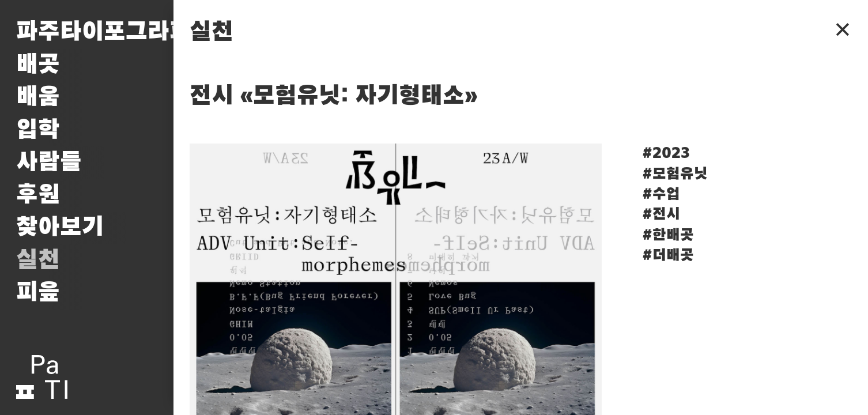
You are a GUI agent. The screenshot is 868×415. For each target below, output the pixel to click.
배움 (38, 97)
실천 (38, 260)
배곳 (38, 65)
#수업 (661, 194)
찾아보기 (60, 227)
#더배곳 (668, 255)
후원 (38, 195)
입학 (38, 130)
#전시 (661, 214)
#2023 (666, 153)
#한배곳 (668, 235)
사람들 (49, 162)
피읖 (38, 293)
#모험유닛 (675, 174)
